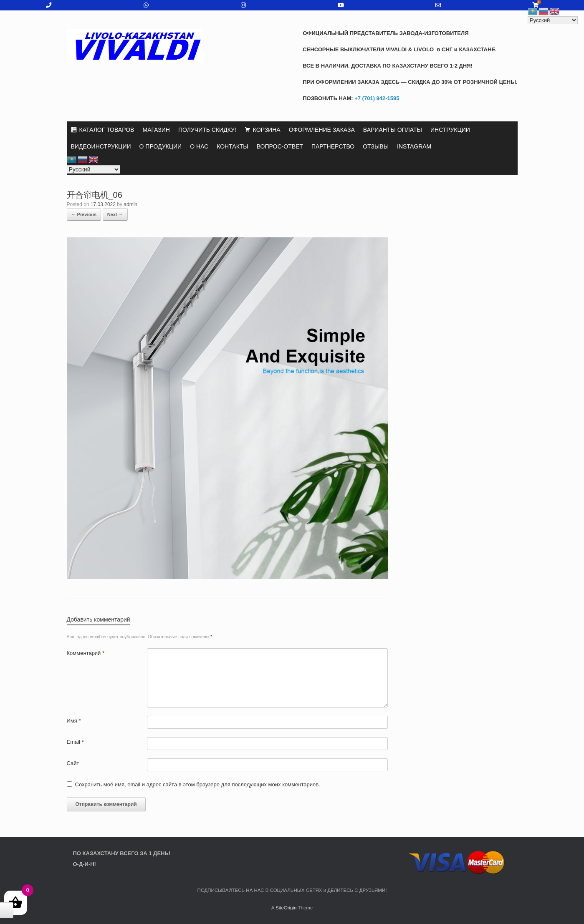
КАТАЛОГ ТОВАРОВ (107, 130)
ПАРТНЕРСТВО (333, 146)
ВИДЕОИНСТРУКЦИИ (101, 146)
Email (75, 742)
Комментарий (86, 653)
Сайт (73, 763)
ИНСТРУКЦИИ (450, 130)
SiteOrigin (286, 908)
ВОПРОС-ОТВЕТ (280, 146)
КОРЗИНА (267, 130)
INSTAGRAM (414, 146)
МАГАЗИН (156, 130)
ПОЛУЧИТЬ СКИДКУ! (207, 130)
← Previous (84, 214)
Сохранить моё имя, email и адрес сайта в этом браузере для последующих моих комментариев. (198, 784)
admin (130, 204)
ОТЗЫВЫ (376, 146)
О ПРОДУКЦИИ (161, 146)
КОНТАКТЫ (233, 146)
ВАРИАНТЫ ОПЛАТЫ (393, 130)
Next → (115, 214)
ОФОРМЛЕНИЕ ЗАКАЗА (322, 130)
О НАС (199, 146)
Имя (74, 721)
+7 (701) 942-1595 (376, 98)
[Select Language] (94, 169)
